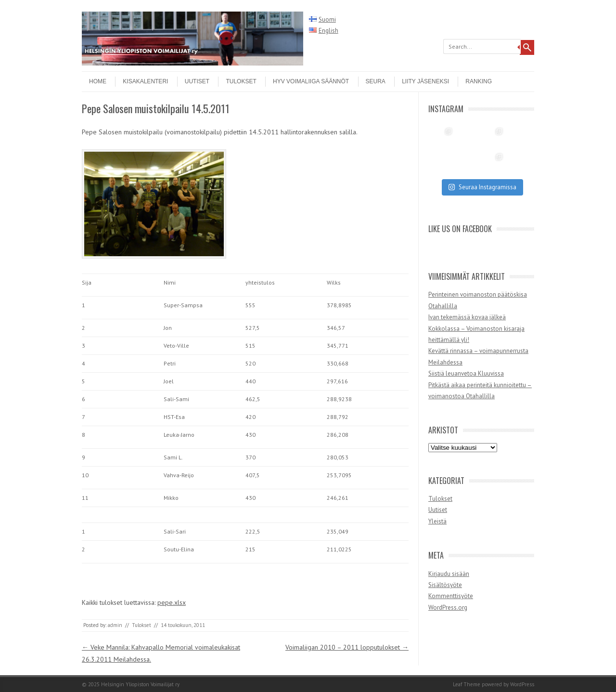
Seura (376, 81)
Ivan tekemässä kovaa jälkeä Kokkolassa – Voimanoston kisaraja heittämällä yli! (476, 328)
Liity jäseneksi (425, 81)
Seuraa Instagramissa (482, 187)
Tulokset (241, 81)
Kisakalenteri (145, 81)
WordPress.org (448, 607)
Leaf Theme (467, 684)
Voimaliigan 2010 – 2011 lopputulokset (347, 647)
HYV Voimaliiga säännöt (311, 81)
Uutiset (197, 81)
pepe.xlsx (172, 602)
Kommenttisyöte (451, 596)
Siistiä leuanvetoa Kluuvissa (466, 373)
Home (98, 81)
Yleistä (437, 521)
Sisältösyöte (445, 585)
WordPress (522, 684)
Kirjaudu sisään (449, 574)
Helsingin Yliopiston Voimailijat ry (140, 684)
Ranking (479, 81)
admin (115, 625)
